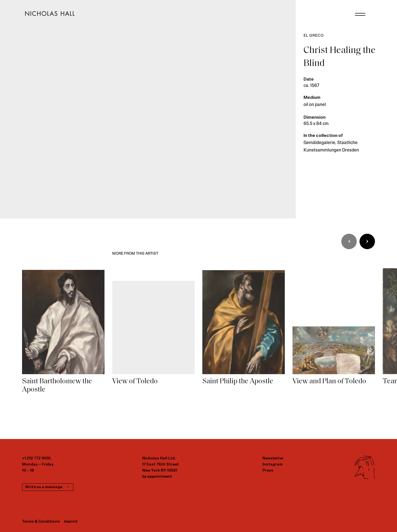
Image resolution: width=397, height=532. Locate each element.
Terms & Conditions (41, 522)
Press (268, 471)
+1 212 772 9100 (36, 458)
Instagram (273, 465)
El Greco (313, 36)
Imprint (71, 522)
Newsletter (273, 458)
